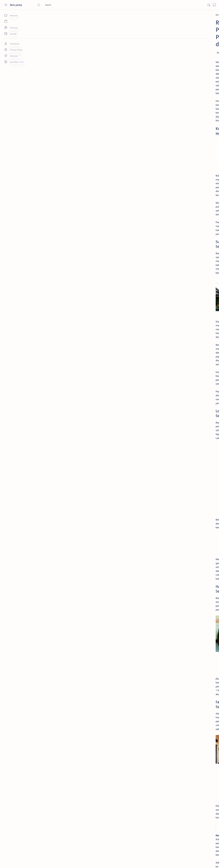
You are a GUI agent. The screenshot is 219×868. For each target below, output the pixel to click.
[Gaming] (189, 231)
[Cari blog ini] (60, 5)
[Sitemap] (6, 56)
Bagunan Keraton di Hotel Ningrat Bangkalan (73, 768)
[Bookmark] (214, 5)
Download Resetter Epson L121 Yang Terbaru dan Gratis (178, 131)
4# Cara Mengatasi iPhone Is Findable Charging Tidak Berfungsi (177, 146)
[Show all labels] (166, 245)
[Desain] (189, 223)
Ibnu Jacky (16, 5)
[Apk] (165, 125)
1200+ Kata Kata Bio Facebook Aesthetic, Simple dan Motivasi (179, 161)
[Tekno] (166, 90)
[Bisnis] (189, 215)
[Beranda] (6, 15)
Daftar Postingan (164, 256)
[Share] (145, 38)
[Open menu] (6, 5)
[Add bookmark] (137, 38)
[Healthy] (167, 238)
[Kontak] (6, 34)
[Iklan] (189, 238)
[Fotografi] (167, 231)
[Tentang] (6, 27)
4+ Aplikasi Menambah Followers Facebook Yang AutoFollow (180, 96)
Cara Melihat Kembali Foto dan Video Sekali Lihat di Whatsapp (179, 117)
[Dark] (209, 5)
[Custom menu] (6, 62)
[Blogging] (167, 223)
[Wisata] (45, 15)
